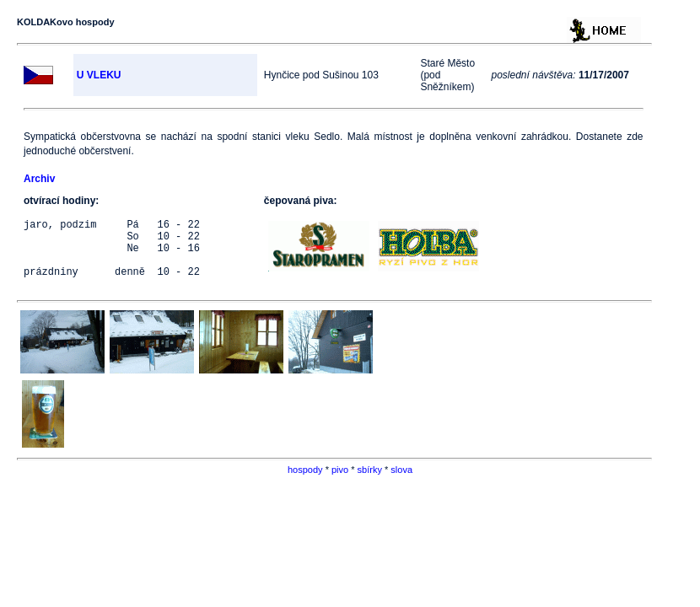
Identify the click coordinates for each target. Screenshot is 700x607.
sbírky (370, 482)
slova (401, 482)
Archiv (39, 179)
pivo (340, 482)
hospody (305, 482)
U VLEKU (99, 75)
